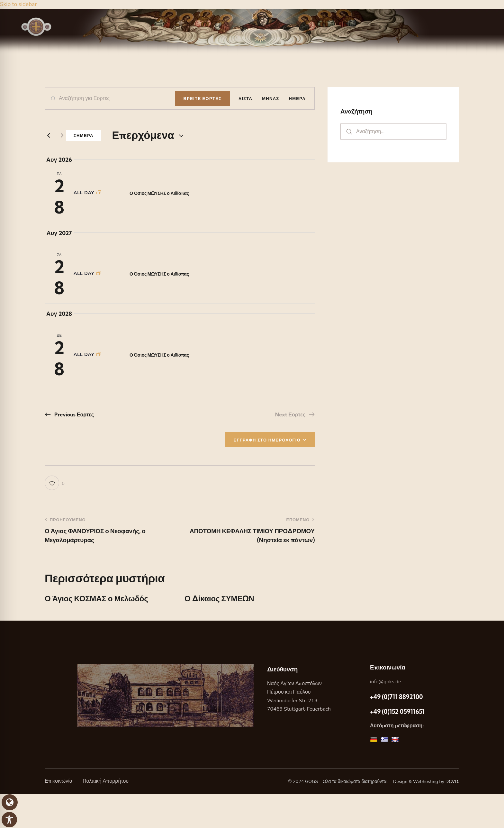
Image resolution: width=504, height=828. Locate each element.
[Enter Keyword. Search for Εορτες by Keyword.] (110, 98)
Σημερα (84, 135)
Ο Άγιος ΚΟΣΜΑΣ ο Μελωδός (96, 599)
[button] (55, 483)
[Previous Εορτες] (49, 135)
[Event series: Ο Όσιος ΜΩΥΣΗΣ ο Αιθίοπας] (99, 193)
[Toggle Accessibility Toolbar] (9, 820)
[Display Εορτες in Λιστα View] (245, 98)
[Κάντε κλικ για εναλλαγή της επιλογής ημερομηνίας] (143, 135)
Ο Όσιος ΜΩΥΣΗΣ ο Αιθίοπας (159, 193)
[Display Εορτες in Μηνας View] (270, 98)
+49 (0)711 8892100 (396, 697)
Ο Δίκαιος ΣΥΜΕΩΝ (219, 599)
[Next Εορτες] (62, 135)
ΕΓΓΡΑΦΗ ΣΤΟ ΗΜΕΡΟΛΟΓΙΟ (267, 440)
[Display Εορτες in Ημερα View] (297, 98)
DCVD (452, 782)
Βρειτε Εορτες (203, 98)
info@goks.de (386, 682)
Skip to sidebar (18, 4)
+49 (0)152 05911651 (397, 712)
